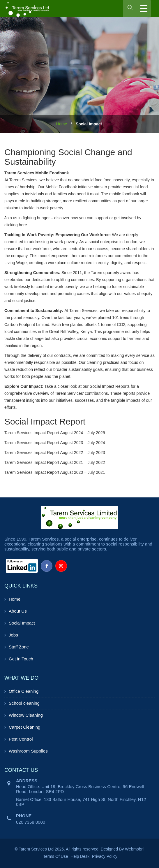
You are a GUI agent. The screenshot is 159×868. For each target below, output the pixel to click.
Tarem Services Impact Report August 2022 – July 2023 (55, 453)
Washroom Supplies (28, 751)
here (23, 225)
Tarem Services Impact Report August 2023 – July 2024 (55, 443)
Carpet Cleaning (24, 727)
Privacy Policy (105, 856)
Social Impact (22, 623)
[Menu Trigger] (144, 8)
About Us (18, 611)
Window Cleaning (26, 715)
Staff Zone (19, 647)
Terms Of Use (56, 856)
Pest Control (21, 739)
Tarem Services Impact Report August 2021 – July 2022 (55, 462)
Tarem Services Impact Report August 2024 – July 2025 (55, 433)
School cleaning (24, 703)
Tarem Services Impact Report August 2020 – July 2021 (55, 472)
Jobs (13, 635)
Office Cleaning (24, 691)
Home (62, 124)
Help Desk (80, 856)
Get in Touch (21, 659)
